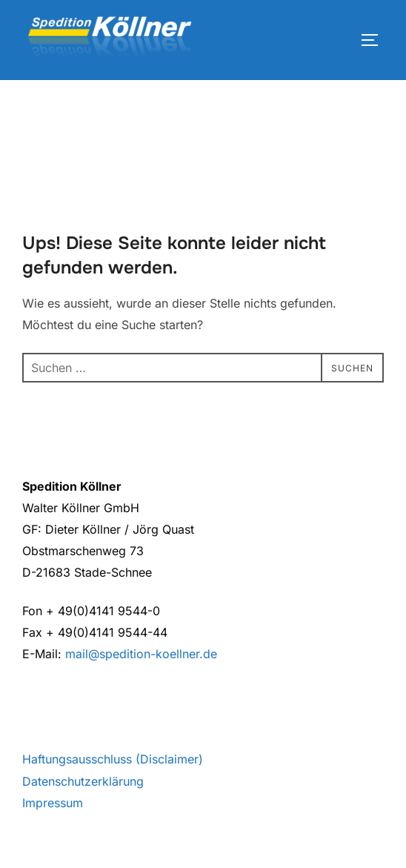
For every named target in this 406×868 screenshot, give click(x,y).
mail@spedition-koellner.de (141, 654)
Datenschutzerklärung (83, 781)
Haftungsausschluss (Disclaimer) (113, 759)
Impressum (53, 803)
